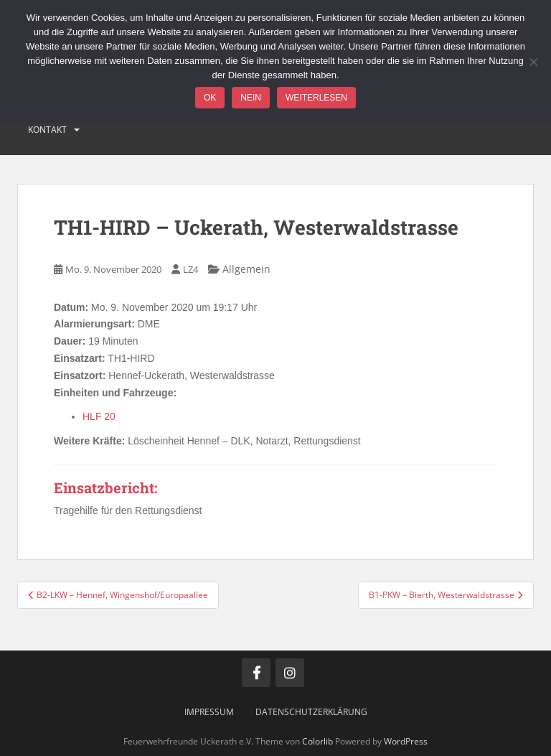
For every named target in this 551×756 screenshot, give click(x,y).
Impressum (209, 712)
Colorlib (317, 741)
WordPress (406, 741)
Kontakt (47, 130)
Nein (251, 98)
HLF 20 (99, 416)
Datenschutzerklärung (311, 712)
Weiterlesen (316, 98)
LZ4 (190, 269)
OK (210, 98)
